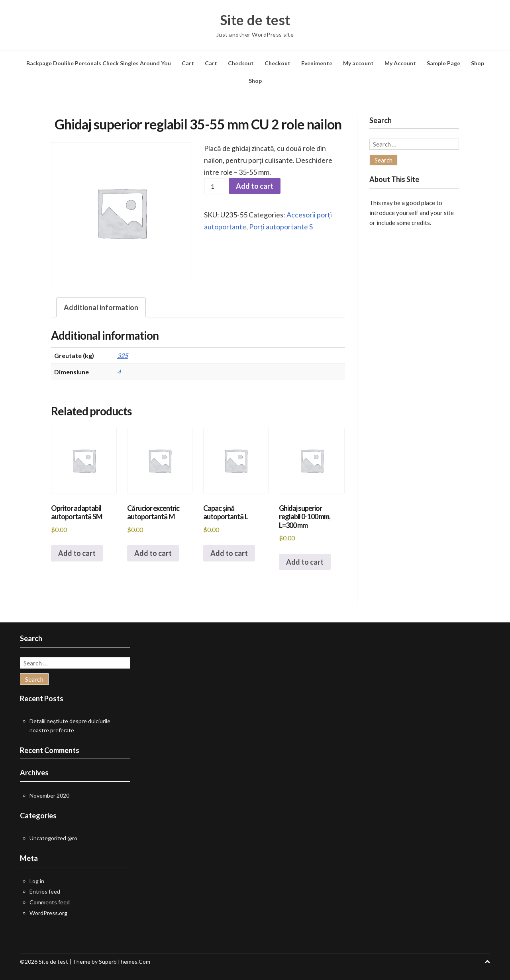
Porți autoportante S (281, 227)
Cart (188, 63)
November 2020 (49, 795)
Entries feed (45, 891)
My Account (400, 63)
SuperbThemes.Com (125, 961)
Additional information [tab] (101, 307)
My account (358, 63)
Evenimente (317, 63)
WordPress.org (48, 913)
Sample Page (443, 63)
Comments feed (50, 902)
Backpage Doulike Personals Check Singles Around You (99, 63)
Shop (478, 63)
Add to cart (255, 186)
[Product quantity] (216, 186)
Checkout (241, 63)
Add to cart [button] (77, 553)
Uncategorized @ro (53, 838)
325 (123, 355)
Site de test (255, 20)
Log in (37, 881)
